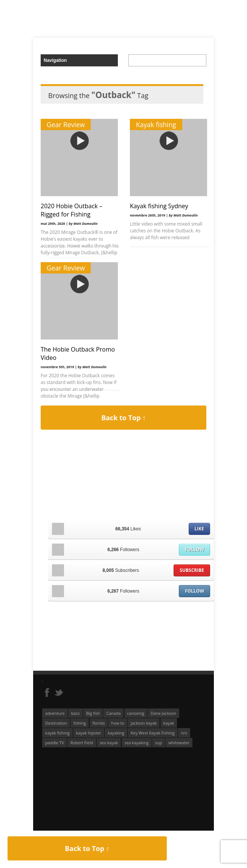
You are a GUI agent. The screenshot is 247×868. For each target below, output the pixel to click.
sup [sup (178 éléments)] (159, 743)
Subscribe (192, 570)
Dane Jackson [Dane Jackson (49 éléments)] (163, 713)
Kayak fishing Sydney (158, 206)
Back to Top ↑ (123, 418)
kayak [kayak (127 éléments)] (169, 723)
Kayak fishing (155, 124)
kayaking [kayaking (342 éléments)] (116, 733)
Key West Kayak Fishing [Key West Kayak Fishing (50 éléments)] (153, 733)
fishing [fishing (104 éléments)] (80, 723)
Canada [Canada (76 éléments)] (113, 713)
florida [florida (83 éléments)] (99, 723)
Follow (194, 549)
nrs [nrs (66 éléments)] (184, 733)
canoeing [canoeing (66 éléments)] (136, 713)
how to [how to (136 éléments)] (118, 723)
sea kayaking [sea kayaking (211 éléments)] (137, 743)
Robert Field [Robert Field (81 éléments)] (82, 743)
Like (199, 529)
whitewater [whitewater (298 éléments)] (179, 743)
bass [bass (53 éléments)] (75, 713)
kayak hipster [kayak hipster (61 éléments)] (89, 733)
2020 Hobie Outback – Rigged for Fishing (72, 210)
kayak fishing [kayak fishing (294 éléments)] (57, 733)
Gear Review (66, 124)
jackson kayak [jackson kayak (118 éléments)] (144, 723)
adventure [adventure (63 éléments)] (55, 713)
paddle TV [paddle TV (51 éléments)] (55, 743)
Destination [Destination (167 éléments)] (56, 723)
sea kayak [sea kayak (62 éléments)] (109, 743)
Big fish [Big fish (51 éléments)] (93, 713)
